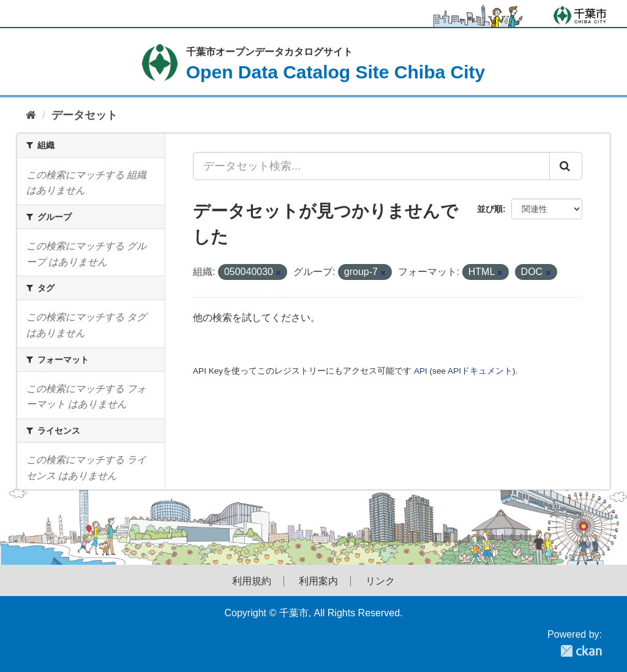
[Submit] (566, 166)
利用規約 (252, 581)
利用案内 (318, 581)
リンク (380, 581)
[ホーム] (31, 115)
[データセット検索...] (371, 166)
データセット (84, 115)
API (421, 371)
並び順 (490, 209)
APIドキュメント (480, 371)
